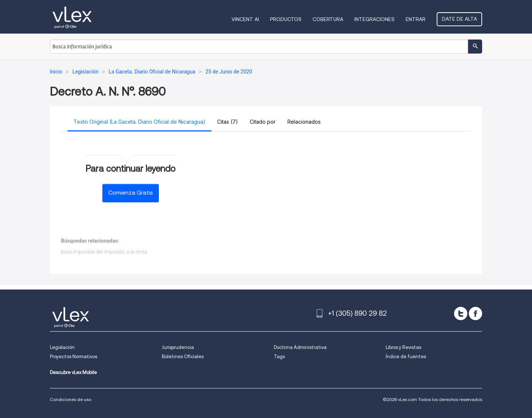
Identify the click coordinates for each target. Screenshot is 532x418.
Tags (279, 357)
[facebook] (475, 313)
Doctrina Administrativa (300, 347)
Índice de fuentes (406, 357)
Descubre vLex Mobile (73, 372)
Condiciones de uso (71, 399)
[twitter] (461, 313)
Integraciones (374, 19)
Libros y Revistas (403, 347)
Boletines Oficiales (183, 357)
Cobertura (328, 19)
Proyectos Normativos (74, 357)
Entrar (416, 19)
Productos (286, 19)
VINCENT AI (245, 19)
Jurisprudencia (178, 347)
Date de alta (459, 19)
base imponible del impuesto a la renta (104, 252)
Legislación (62, 347)
